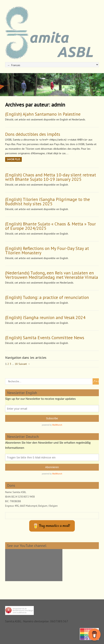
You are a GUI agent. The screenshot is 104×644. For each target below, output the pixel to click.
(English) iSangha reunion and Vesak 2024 (45, 317)
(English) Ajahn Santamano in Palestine (43, 114)
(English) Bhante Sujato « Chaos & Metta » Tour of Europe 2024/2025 (50, 226)
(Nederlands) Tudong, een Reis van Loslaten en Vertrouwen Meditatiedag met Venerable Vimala (52, 275)
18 (16, 364)
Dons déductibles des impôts (33, 134)
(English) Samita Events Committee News (45, 338)
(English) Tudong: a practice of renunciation (47, 297)
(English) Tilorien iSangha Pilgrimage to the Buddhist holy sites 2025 (48, 201)
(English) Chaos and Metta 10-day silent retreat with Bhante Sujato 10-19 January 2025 (51, 177)
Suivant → (24, 364)
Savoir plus (13, 159)
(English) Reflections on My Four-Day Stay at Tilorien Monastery (47, 250)
